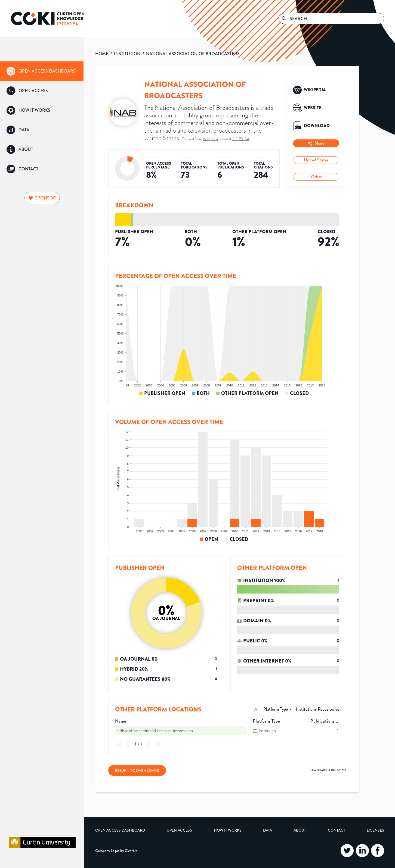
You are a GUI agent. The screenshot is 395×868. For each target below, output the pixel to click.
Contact (337, 830)
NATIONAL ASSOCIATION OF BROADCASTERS (193, 54)
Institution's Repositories (318, 709)
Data (268, 830)
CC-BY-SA (241, 139)
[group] (42, 71)
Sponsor (42, 198)
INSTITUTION (127, 54)
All (257, 709)
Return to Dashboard (137, 770)
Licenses (375, 830)
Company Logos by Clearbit (116, 851)
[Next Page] (149, 744)
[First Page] (119, 744)
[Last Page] (158, 744)
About (300, 830)
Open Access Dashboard (120, 830)
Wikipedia (210, 139)
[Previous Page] (128, 744)
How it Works (228, 830)
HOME (102, 54)
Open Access (179, 830)
